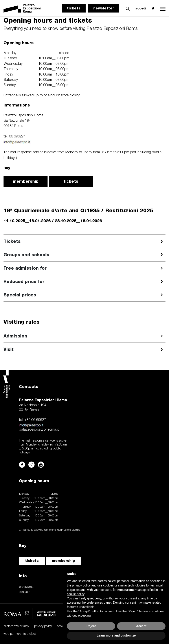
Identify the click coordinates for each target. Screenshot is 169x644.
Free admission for (25, 268)
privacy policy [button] (81, 585)
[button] (127, 8)
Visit (9, 349)
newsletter (104, 8)
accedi (141, 8)
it (153, 8)
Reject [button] (91, 626)
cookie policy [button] (76, 594)
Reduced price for (24, 281)
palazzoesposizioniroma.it (39, 430)
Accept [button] (141, 626)
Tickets (12, 241)
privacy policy (43, 626)
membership (26, 181)
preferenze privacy (16, 626)
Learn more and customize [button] (116, 635)
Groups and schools (26, 255)
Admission (15, 336)
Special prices (20, 295)
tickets (74, 8)
